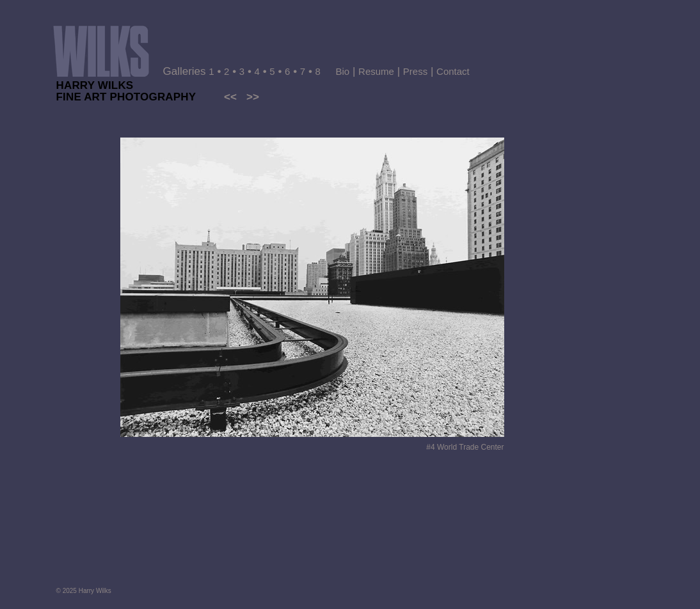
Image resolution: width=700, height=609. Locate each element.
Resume (376, 71)
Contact (453, 71)
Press (415, 71)
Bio (343, 71)
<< (230, 97)
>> (253, 97)
